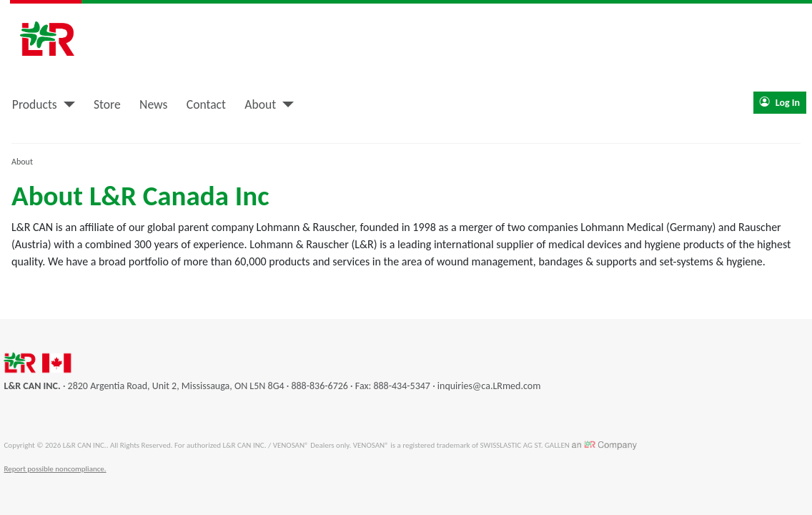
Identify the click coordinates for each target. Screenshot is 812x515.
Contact (206, 104)
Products (35, 104)
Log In (780, 103)
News (153, 104)
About (260, 104)
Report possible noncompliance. (55, 469)
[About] (285, 104)
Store (107, 104)
